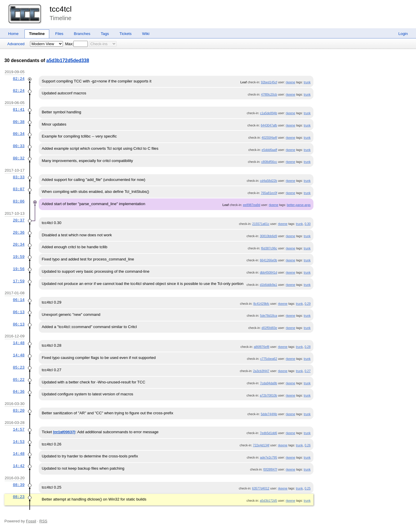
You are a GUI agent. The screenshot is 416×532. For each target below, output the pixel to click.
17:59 (19, 281)
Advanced (16, 44)
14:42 (19, 466)
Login (403, 34)
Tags (105, 34)
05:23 (19, 367)
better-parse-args (299, 205)
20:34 (19, 244)
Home (13, 34)
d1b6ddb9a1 (268, 285)
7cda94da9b (269, 383)
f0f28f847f (270, 469)
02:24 (19, 79)
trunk (307, 82)
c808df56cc (269, 162)
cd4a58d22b (269, 181)
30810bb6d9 (268, 236)
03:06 (19, 201)
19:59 (19, 257)
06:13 (19, 312)
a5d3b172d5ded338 (68, 60)
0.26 (307, 445)
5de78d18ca (269, 316)
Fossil (31, 521)
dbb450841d (268, 272)
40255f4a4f (269, 138)
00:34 (19, 134)
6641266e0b (268, 260)
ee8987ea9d (252, 205)
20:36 (19, 232)
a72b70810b (268, 395)
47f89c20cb (269, 94)
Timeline (37, 34)
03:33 (19, 177)
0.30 (307, 224)
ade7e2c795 (269, 457)
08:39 (19, 485)
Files (59, 34)
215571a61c (261, 224)
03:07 (19, 189)
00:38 (19, 122)
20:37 (19, 220)
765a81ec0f (269, 193)
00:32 (19, 158)
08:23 (19, 497)
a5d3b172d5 (268, 501)
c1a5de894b (269, 113)
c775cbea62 (269, 359)
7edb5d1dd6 (268, 433)
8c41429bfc (261, 304)
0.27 (307, 371)
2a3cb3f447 (261, 371)
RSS (43, 521)
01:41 (19, 110)
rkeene (291, 82)
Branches (82, 34)
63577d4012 (261, 488)
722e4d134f (261, 445)
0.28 (307, 347)
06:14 (19, 300)
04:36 (19, 392)
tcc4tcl (61, 9)
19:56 (19, 269)
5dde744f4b (269, 414)
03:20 (19, 411)
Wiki (146, 34)
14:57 (19, 429)
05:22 (19, 380)
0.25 (307, 488)
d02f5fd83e (269, 328)
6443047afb (269, 125)
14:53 (19, 442)
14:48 (19, 343)
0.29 (307, 304)
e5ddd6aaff (269, 150)
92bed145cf (269, 82)
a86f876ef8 (261, 347)
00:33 (19, 146)
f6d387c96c (269, 248)
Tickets (126, 34)
